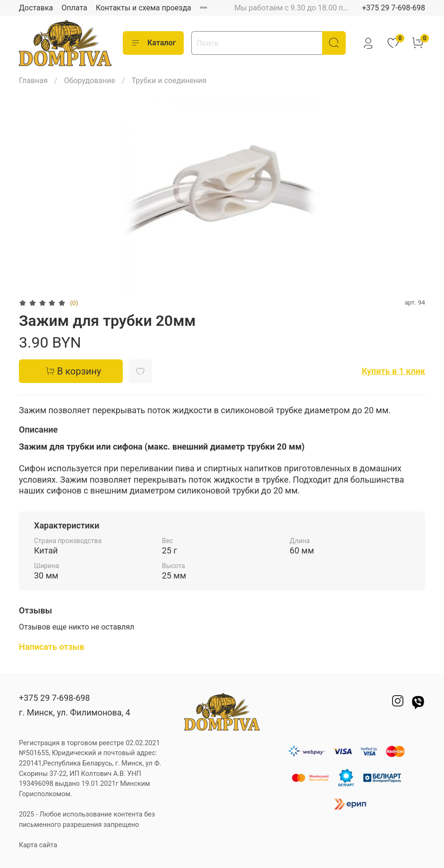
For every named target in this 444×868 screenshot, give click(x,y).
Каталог (153, 43)
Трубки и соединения (169, 81)
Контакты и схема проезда (144, 8)
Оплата (74, 8)
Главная (33, 81)
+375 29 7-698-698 (393, 8)
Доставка (36, 8)
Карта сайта (38, 845)
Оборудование (90, 81)
